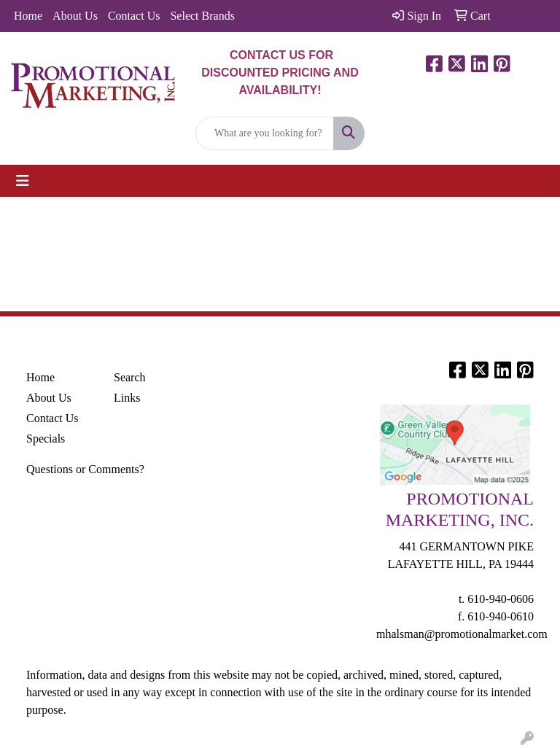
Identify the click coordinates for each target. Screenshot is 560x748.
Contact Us (134, 16)
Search (130, 377)
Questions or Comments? (85, 469)
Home (28, 16)
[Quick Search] (265, 133)
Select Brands (202, 16)
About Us (75, 16)
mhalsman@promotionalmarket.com (462, 634)
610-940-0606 (501, 599)
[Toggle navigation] (23, 181)
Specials (46, 439)
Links (127, 398)
